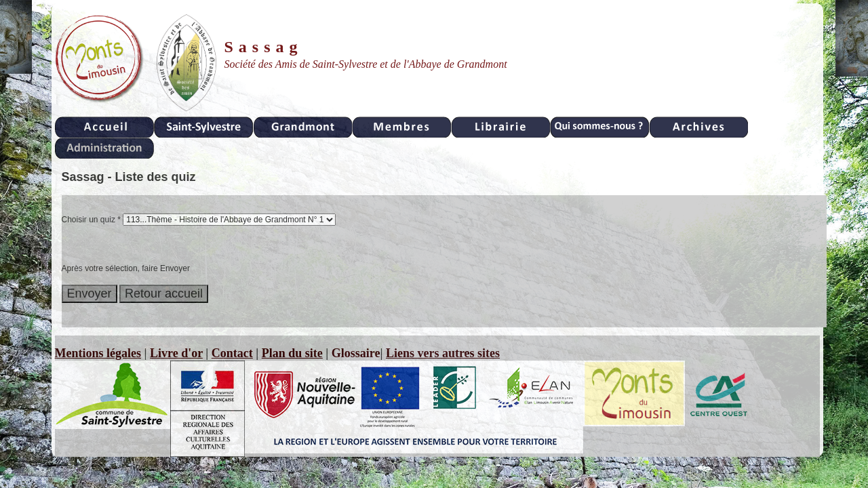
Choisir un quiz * (91, 220)
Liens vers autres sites (443, 353)
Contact (232, 353)
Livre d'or (176, 353)
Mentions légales (98, 353)
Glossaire (356, 353)
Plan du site (292, 353)
